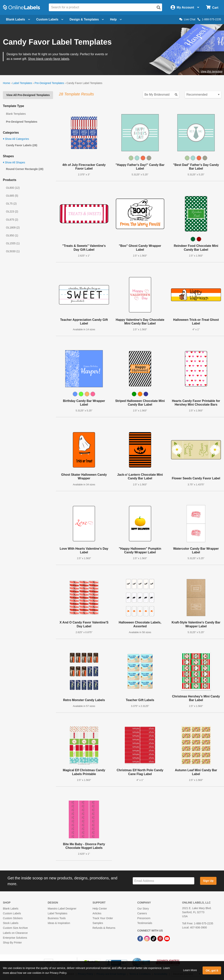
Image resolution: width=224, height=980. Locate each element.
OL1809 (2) (13, 228)
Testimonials (145, 923)
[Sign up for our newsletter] (164, 881)
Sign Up (208, 881)
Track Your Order (103, 918)
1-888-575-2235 (209, 19)
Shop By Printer (12, 943)
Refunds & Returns (104, 928)
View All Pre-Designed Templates (28, 95)
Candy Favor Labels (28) (22, 145)
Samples (98, 923)
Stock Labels (11, 923)
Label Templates (22, 83)
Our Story (143, 909)
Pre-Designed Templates (49, 83)
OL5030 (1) (13, 251)
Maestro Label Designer (62, 909)
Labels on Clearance (15, 933)
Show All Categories (16, 139)
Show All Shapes (14, 162)
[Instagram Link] (147, 938)
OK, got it (212, 971)
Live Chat (187, 19)
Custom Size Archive (15, 928)
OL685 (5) (12, 196)
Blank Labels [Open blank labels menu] (18, 19)
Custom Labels (12, 913)
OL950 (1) (12, 235)
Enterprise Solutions (15, 938)
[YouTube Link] (167, 938)
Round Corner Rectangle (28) (25, 169)
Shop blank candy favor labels (49, 59)
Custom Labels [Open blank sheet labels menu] (50, 19)
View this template (212, 71)
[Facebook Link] (141, 938)
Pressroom (144, 918)
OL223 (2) (12, 211)
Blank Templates (16, 114)
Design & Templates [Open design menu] (87, 19)
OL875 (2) (12, 220)
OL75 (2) (11, 204)
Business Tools (57, 918)
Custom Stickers (13, 918)
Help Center (100, 909)
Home (6, 83)
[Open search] (159, 8)
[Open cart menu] (212, 7)
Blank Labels (11, 909)
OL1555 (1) (13, 243)
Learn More (190, 970)
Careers (142, 913)
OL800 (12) (13, 188)
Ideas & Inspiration (59, 923)
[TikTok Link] (154, 938)
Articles (97, 913)
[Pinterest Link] (161, 938)
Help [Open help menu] (116, 19)
